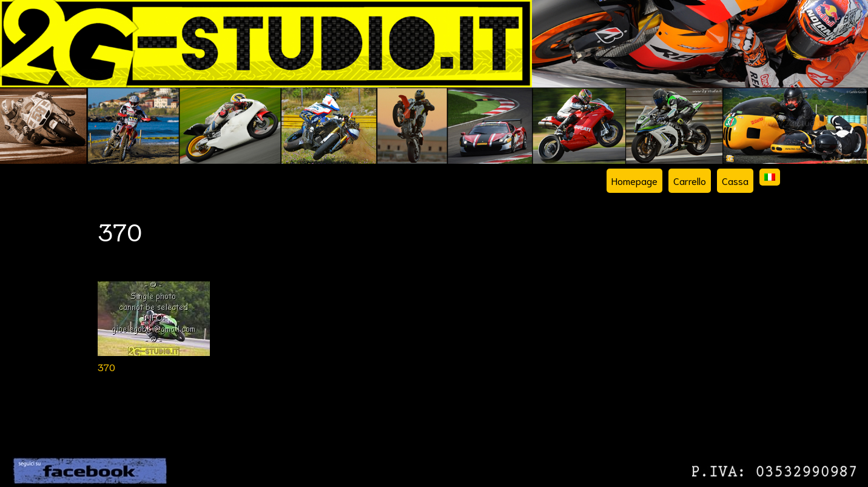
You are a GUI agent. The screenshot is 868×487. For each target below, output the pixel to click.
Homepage (634, 180)
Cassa (735, 180)
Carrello (690, 180)
